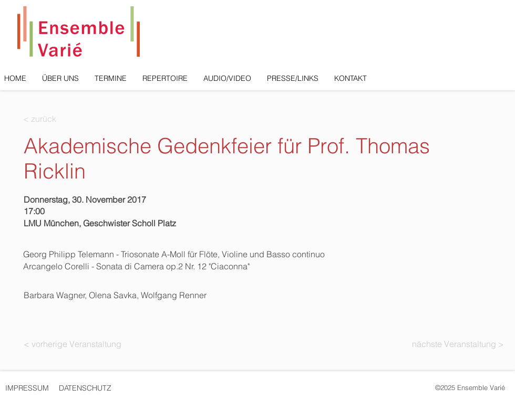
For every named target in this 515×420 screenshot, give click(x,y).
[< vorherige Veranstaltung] (73, 344)
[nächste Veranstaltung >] (456, 344)
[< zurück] (58, 119)
